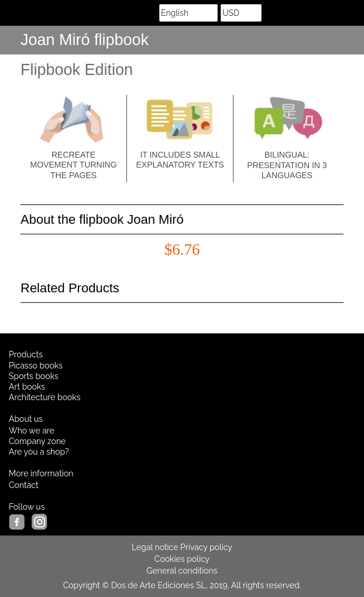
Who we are (32, 431)
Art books (27, 387)
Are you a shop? (39, 452)
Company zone (37, 441)
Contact (24, 485)
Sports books (34, 376)
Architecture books (45, 397)
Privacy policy (206, 547)
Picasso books (36, 366)
